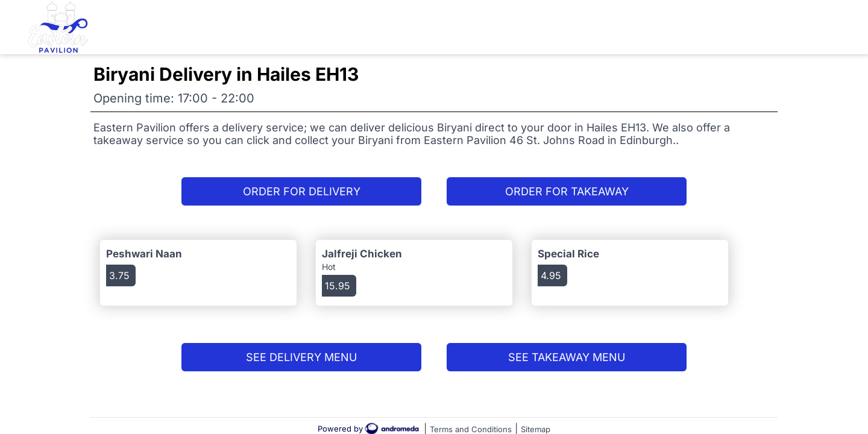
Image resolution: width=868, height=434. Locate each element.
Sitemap (536, 429)
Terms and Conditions (471, 429)
